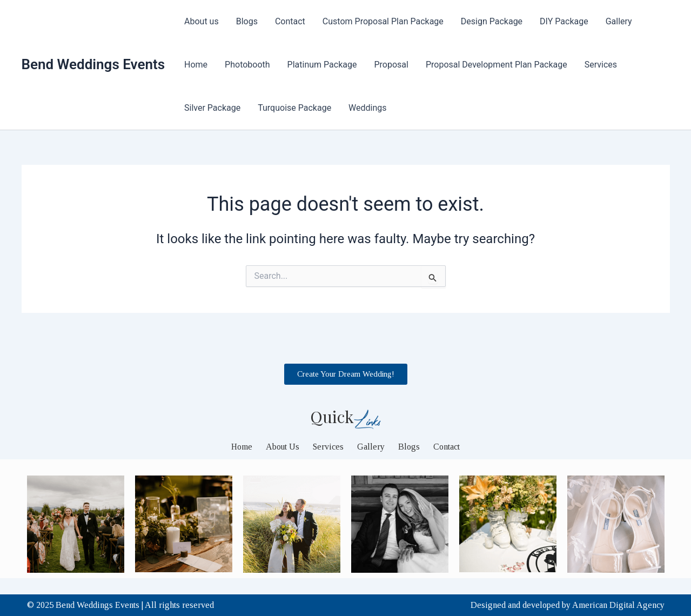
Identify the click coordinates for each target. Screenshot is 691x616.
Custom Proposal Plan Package (383, 21)
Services (601, 65)
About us (202, 21)
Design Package (492, 21)
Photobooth (247, 65)
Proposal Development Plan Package (497, 65)
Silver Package (212, 108)
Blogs (247, 21)
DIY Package (564, 21)
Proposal (391, 65)
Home (196, 65)
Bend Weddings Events (93, 64)
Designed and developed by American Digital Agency (568, 605)
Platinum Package (322, 65)
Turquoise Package (294, 108)
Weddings (367, 108)
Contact (290, 21)
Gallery (619, 21)
